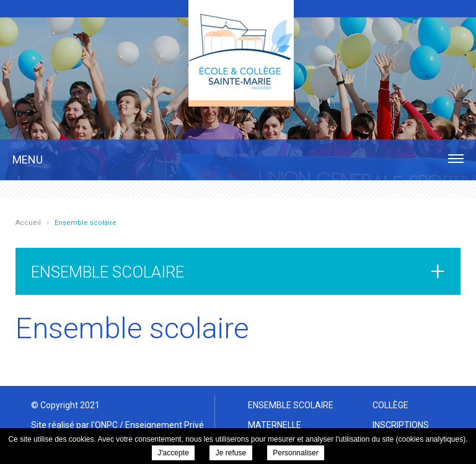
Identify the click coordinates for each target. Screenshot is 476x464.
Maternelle (275, 425)
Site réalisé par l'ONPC (74, 425)
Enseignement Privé (165, 425)
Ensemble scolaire (291, 405)
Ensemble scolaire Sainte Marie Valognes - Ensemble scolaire (241, 50)
